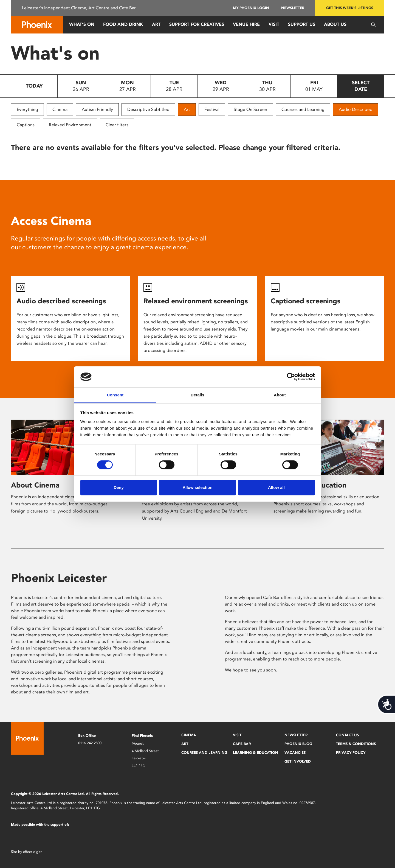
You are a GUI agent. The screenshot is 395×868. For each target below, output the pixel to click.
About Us (335, 24)
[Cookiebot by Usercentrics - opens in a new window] (291, 377)
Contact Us (347, 735)
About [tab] (280, 395)
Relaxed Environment (70, 125)
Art (156, 24)
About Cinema (35, 485)
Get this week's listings (350, 8)
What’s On (82, 24)
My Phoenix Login (251, 8)
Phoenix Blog (298, 744)
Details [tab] (198, 395)
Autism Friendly (97, 109)
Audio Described (356, 109)
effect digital (33, 852)
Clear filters (117, 125)
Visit (274, 24)
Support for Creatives (197, 24)
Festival (212, 109)
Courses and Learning (303, 109)
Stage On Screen (250, 109)
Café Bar (242, 744)
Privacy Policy (351, 753)
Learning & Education (256, 753)
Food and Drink (123, 24)
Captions (26, 125)
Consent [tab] (115, 395)
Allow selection (197, 487)
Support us (302, 24)
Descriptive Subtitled (148, 109)
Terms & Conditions (356, 744)
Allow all (276, 487)
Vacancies (295, 753)
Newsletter (293, 8)
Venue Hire (246, 24)
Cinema (60, 109)
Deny (119, 487)
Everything (27, 109)
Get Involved (298, 761)
